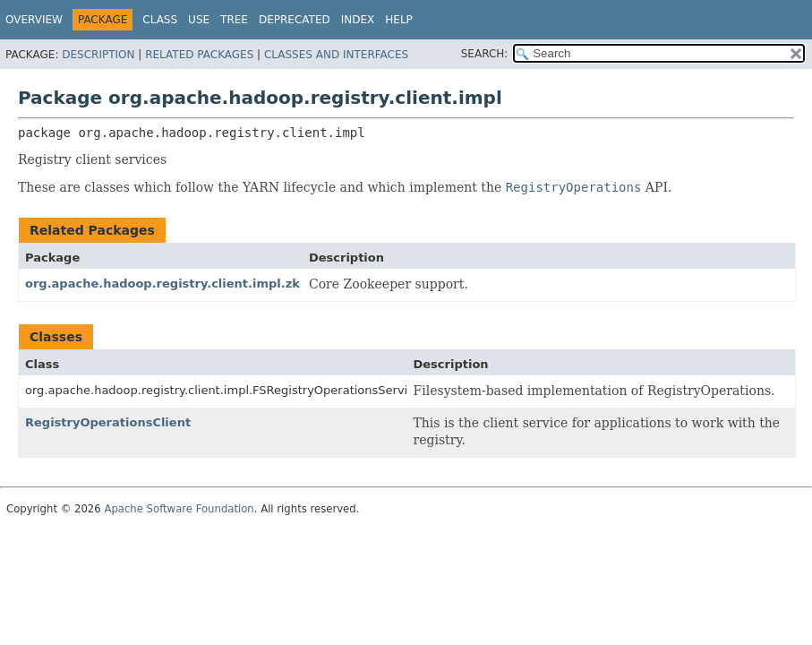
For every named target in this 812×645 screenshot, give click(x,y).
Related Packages (199, 55)
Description (98, 55)
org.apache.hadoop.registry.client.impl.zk (162, 284)
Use (199, 20)
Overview (34, 20)
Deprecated (295, 20)
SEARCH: (485, 54)
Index (358, 20)
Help (399, 20)
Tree (234, 20)
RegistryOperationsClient (108, 422)
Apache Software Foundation (179, 509)
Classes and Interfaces (336, 55)
